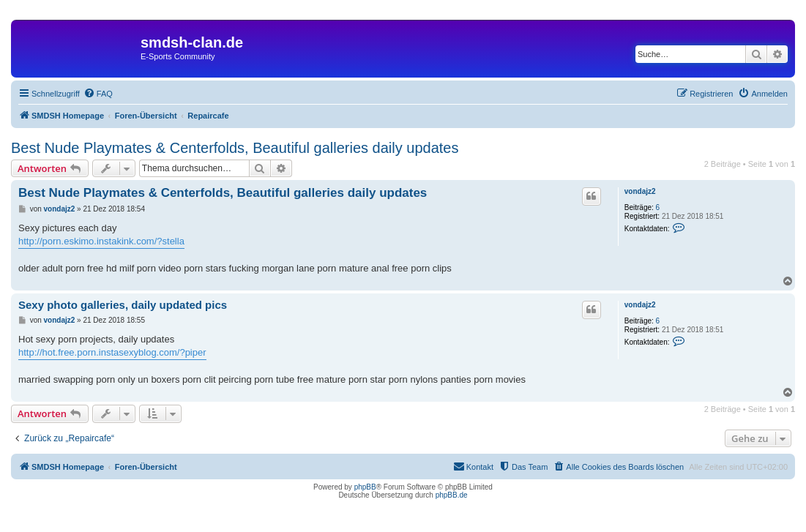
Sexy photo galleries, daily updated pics (123, 305)
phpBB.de (452, 495)
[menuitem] (98, 94)
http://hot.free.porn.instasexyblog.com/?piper (112, 352)
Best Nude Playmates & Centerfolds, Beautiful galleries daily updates (235, 148)
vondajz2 (640, 191)
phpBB (365, 487)
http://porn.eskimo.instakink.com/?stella (101, 241)
